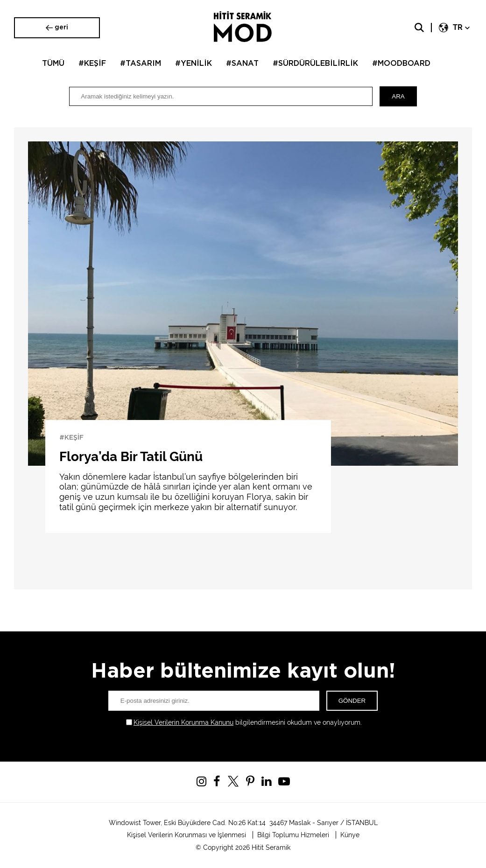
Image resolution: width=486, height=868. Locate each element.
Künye (350, 835)
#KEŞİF (92, 63)
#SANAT (242, 63)
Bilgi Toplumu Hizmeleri (293, 835)
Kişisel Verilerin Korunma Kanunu (183, 722)
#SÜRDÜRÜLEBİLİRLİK (315, 63)
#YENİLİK (194, 63)
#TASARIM (141, 63)
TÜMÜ (53, 63)
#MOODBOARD (401, 63)
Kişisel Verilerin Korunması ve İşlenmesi (187, 835)
